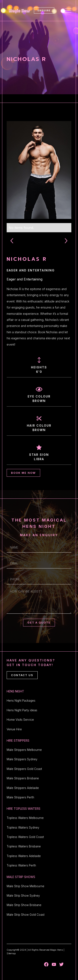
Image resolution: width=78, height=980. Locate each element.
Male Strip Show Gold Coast (26, 915)
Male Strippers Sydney (22, 759)
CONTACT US (22, 675)
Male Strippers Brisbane (23, 778)
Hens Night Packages (21, 701)
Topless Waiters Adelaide (24, 856)
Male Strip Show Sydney (23, 896)
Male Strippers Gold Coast (24, 769)
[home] (19, 10)
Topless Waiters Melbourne (25, 818)
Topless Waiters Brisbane (24, 846)
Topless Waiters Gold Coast (25, 837)
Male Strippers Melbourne (24, 750)
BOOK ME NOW (23, 473)
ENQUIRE (44, 10)
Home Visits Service (20, 720)
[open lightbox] (39, 170)
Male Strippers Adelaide (23, 788)
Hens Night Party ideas (22, 710)
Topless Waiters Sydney (23, 828)
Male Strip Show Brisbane (24, 905)
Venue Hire (14, 729)
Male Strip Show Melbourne (25, 886)
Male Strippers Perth (20, 797)
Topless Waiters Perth (21, 865)
